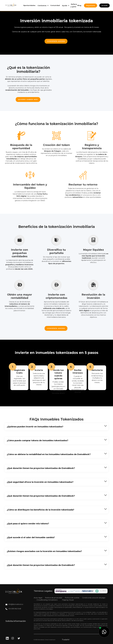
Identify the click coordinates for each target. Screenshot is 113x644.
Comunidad (55, 5)
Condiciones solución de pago (94, 598)
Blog (79, 5)
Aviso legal (38, 598)
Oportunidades (29, 5)
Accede (105, 5)
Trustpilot (66, 640)
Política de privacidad (54, 598)
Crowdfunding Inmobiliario (47, 600)
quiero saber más (28, 99)
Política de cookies (72, 598)
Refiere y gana (74, 5)
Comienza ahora (56, 41)
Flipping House (68, 600)
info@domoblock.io (16, 604)
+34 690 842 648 (15, 609)
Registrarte (91, 5)
